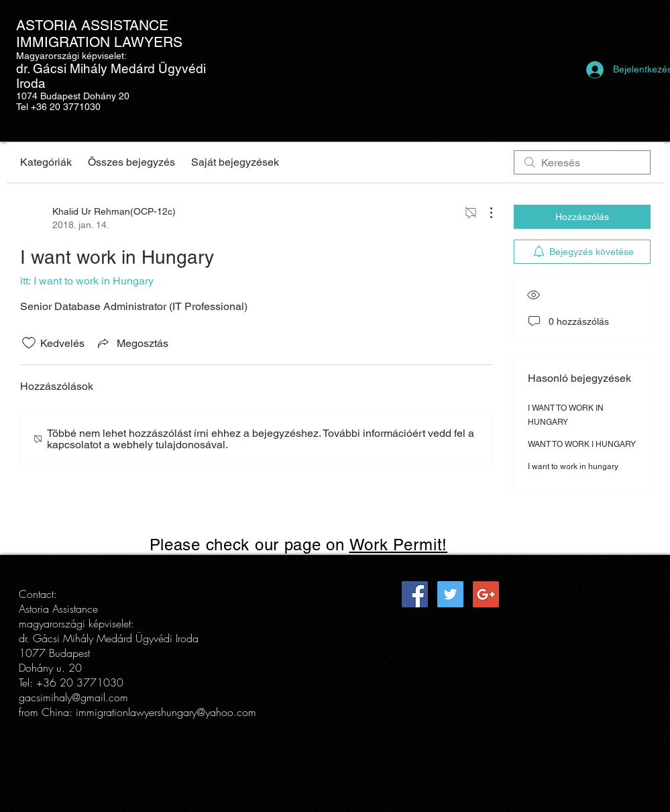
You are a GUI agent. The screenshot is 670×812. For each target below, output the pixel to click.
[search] (582, 162)
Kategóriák (46, 162)
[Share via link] (132, 343)
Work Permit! (399, 545)
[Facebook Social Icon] (415, 594)
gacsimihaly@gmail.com (73, 697)
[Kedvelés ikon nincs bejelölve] (29, 343)
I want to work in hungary (573, 466)
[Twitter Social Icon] (450, 594)
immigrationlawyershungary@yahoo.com (166, 712)
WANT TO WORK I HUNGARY (582, 444)
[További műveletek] (484, 213)
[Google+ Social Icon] (486, 594)
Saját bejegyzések (235, 162)
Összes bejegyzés (131, 162)
